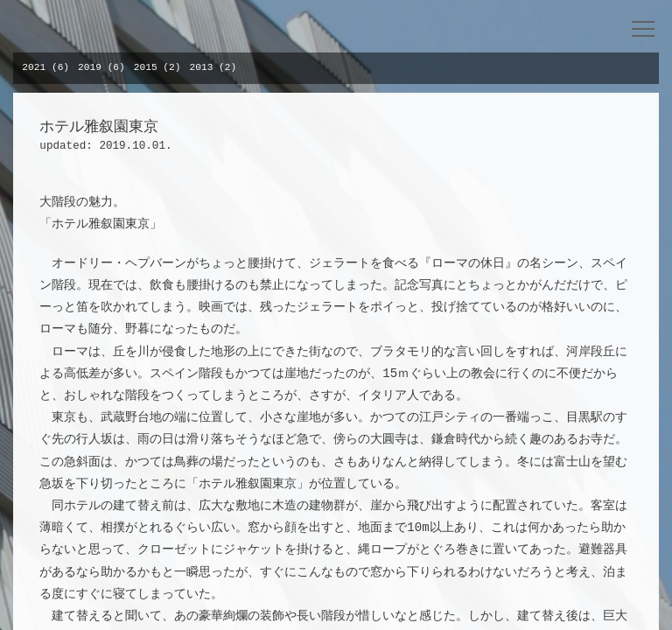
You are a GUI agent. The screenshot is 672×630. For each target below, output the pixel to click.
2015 (146, 67)
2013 (202, 67)
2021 (34, 67)
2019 (90, 67)
